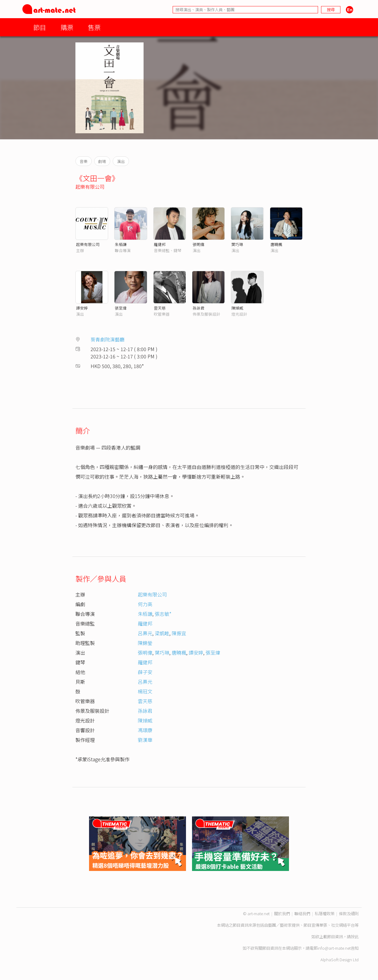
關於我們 (282, 914)
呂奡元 (145, 633)
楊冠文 (145, 691)
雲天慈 (160, 308)
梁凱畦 (162, 633)
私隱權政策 (325, 914)
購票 (67, 27)
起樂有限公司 (90, 187)
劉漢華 (145, 740)
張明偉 (199, 244)
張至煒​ (213, 653)
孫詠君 (199, 308)
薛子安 (145, 672)
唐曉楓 (276, 244)
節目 (40, 27)
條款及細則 (349, 914)
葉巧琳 (237, 244)
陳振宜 (179, 633)
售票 (94, 27)
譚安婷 (82, 308)
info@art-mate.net (334, 948)
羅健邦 (160, 244)
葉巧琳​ (162, 653)
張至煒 (121, 308)
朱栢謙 (121, 244)
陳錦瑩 (145, 643)
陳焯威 (237, 308)
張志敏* (163, 614)
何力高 (145, 604)
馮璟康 (145, 730)
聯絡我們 (302, 914)
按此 (355, 937)
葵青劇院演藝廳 (108, 339)
